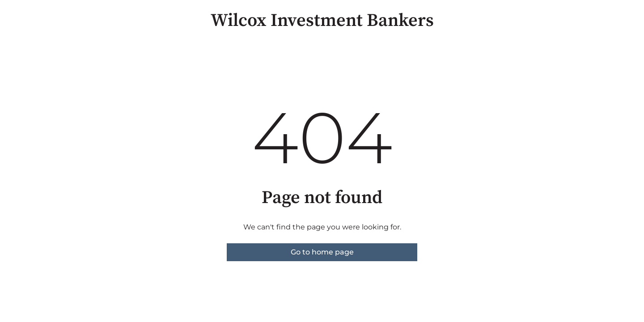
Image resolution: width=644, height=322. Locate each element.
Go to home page (322, 252)
